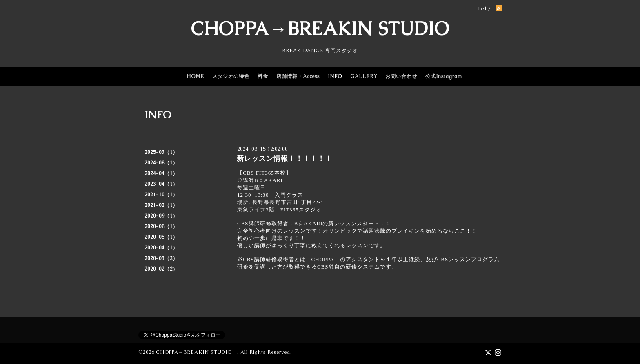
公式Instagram (444, 76)
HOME (195, 76)
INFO (335, 76)
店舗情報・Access (298, 76)
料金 (263, 76)
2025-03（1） (161, 152)
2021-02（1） (161, 205)
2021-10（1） (161, 195)
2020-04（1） (161, 248)
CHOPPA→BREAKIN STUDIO (320, 29)
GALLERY (364, 76)
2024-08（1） (161, 163)
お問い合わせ (401, 76)
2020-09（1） (161, 216)
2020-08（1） (161, 226)
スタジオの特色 (231, 76)
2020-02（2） (161, 269)
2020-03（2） (161, 258)
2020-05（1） (161, 237)
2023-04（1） (161, 184)
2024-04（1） (161, 173)
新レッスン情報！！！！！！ (284, 158)
